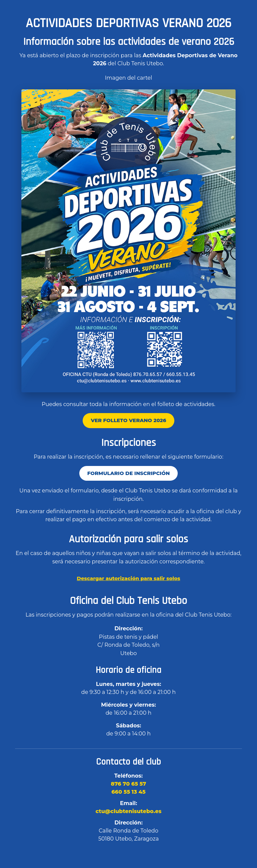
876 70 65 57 (128, 784)
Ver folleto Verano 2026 (128, 420)
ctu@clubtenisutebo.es (129, 811)
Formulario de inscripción (128, 473)
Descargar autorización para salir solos (129, 578)
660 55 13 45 (128, 792)
